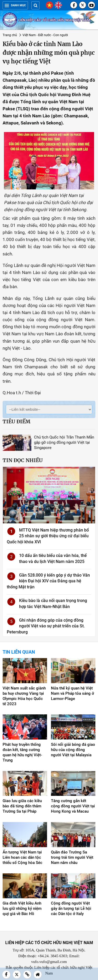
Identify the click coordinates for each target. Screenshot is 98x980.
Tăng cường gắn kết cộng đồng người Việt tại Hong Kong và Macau (73, 806)
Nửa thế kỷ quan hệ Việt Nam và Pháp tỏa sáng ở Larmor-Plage (73, 693)
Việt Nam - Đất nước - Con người (45, 35)
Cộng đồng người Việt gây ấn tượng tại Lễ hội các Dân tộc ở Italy (71, 908)
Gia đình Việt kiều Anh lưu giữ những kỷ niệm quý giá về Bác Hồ (22, 908)
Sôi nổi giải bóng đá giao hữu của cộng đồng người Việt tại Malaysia (73, 750)
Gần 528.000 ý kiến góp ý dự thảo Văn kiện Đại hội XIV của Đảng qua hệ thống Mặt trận (48, 581)
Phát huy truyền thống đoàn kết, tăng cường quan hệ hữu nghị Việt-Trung (22, 752)
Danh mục (15, 5)
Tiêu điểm (16, 421)
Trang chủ (10, 35)
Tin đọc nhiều (23, 460)
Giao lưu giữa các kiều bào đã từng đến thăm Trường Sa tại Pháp (22, 806)
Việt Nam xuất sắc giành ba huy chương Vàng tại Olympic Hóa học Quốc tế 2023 (24, 696)
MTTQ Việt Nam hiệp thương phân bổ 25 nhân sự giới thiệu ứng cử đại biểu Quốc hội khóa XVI (48, 536)
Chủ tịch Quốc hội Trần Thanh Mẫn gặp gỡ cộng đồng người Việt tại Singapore (64, 442)
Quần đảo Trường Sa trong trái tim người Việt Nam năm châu (72, 857)
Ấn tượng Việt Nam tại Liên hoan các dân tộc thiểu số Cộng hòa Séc (22, 857)
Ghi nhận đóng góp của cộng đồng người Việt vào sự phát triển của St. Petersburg (46, 626)
